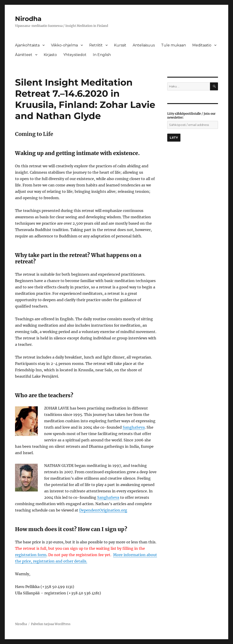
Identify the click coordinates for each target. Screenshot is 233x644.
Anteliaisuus (144, 45)
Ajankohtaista (27, 45)
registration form (31, 555)
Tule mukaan (173, 45)
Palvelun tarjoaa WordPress (51, 624)
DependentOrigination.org (103, 510)
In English (102, 55)
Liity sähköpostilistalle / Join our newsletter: (191, 116)
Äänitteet (24, 55)
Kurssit (120, 45)
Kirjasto (50, 55)
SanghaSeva (134, 427)
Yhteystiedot (75, 55)
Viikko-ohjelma (64, 45)
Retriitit (96, 45)
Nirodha (28, 19)
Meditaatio (202, 45)
